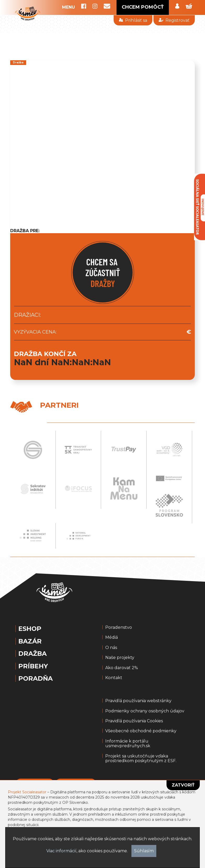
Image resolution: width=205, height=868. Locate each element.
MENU (68, 7)
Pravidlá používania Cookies (134, 721)
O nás (111, 648)
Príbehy (33, 666)
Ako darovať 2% (122, 668)
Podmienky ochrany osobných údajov (145, 711)
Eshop (30, 629)
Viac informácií (61, 851)
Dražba (32, 654)
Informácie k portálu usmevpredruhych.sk (128, 744)
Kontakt (114, 678)
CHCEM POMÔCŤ (143, 7)
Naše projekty (120, 658)
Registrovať (174, 20)
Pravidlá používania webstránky (138, 701)
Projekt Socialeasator (27, 792)
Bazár (30, 641)
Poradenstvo (119, 627)
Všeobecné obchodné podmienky (141, 731)
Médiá (112, 637)
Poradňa (35, 679)
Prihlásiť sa (133, 20)
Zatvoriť (183, 785)
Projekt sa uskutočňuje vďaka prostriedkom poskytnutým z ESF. (141, 758)
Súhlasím (144, 851)
